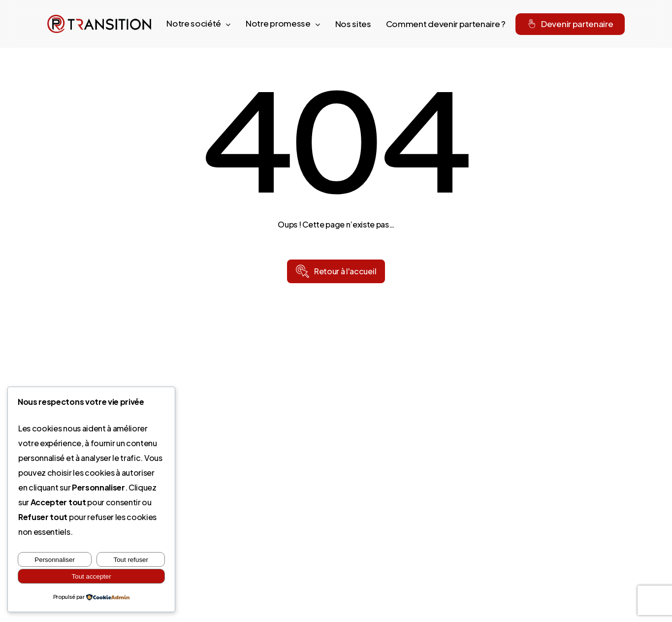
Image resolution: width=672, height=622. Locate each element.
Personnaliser (55, 560)
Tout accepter (92, 576)
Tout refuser (131, 560)
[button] (345, 271)
